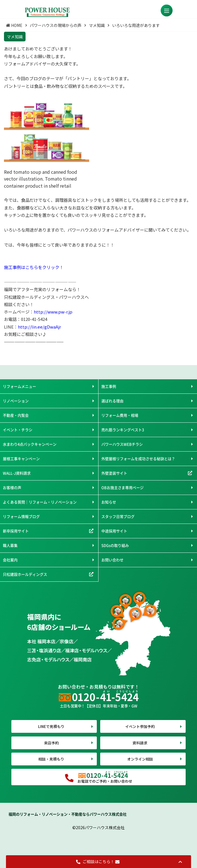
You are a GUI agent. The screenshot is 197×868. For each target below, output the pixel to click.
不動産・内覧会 (16, 415)
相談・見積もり (51, 759)
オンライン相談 (140, 759)
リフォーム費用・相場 (120, 415)
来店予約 (51, 743)
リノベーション (16, 401)
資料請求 (140, 743)
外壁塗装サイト (114, 473)
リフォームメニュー (19, 386)
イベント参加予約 (140, 726)
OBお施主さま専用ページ (122, 487)
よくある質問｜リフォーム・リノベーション (40, 502)
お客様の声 (12, 487)
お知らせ (109, 502)
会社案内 (10, 560)
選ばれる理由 (112, 401)
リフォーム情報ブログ (21, 516)
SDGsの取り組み (115, 545)
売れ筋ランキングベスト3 (123, 430)
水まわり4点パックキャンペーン (30, 444)
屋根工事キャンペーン (21, 459)
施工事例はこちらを (23, 267)
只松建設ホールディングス (25, 574)
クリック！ (53, 267)
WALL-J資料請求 (17, 473)
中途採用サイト (114, 531)
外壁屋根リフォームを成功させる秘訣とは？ (138, 459)
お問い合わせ (112, 560)
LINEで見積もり (51, 726)
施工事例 (109, 386)
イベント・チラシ (18, 430)
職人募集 (10, 545)
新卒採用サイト (16, 531)
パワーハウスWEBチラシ (122, 444)
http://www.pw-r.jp (53, 312)
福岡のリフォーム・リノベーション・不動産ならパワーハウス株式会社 (68, 814)
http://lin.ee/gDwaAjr (39, 327)
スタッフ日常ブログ (118, 516)
